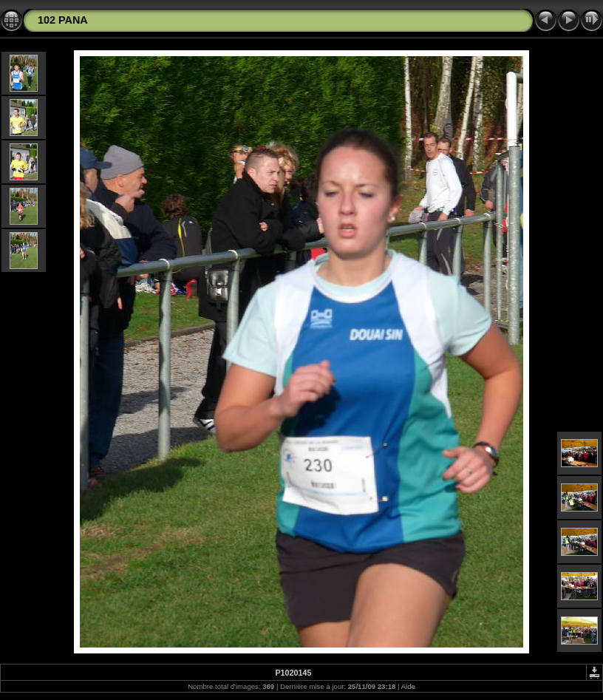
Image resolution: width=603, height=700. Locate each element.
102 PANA (63, 20)
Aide (408, 686)
